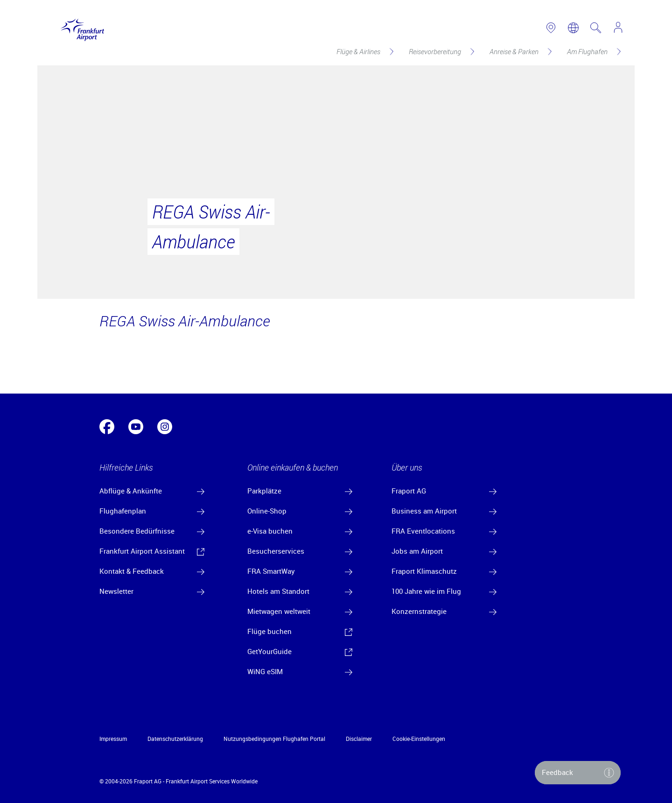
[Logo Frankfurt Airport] (80, 28)
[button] (578, 773)
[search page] (596, 28)
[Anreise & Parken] (520, 51)
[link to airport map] (551, 28)
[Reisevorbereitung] (441, 51)
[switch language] (573, 28)
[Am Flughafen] (593, 51)
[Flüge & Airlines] (364, 51)
